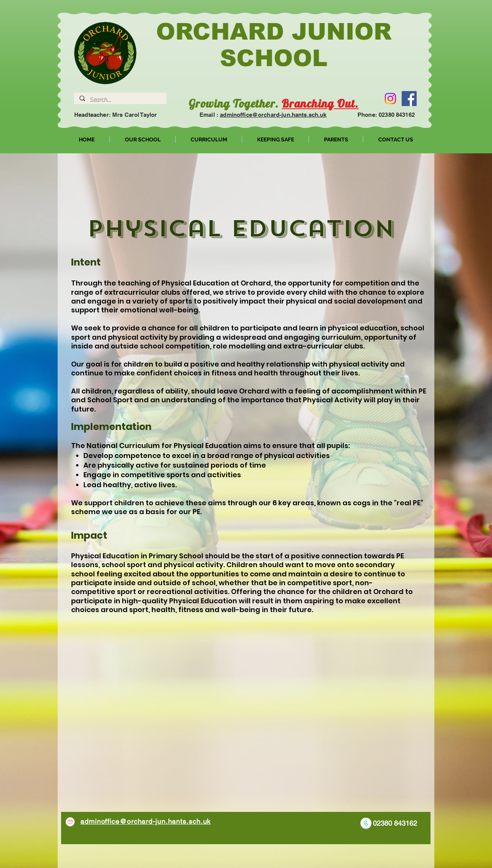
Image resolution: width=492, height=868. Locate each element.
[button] (143, 139)
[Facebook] (409, 99)
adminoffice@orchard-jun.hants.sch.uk (273, 115)
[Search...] (120, 100)
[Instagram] (390, 99)
